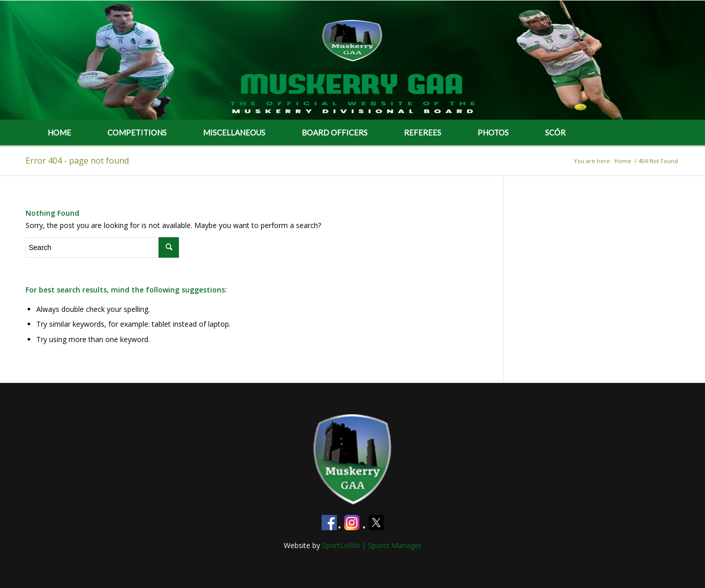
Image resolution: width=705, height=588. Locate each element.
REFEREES (423, 132)
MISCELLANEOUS (234, 132)
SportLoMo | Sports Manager (372, 545)
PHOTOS (493, 132)
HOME (59, 132)
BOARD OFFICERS (335, 132)
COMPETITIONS (137, 132)
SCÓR (555, 132)
